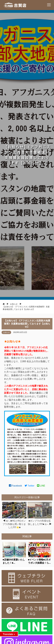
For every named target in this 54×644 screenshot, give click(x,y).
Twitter (30, 486)
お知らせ (6, 332)
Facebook (15, 486)
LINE (41, 486)
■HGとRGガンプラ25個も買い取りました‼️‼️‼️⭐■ (14, 524)
